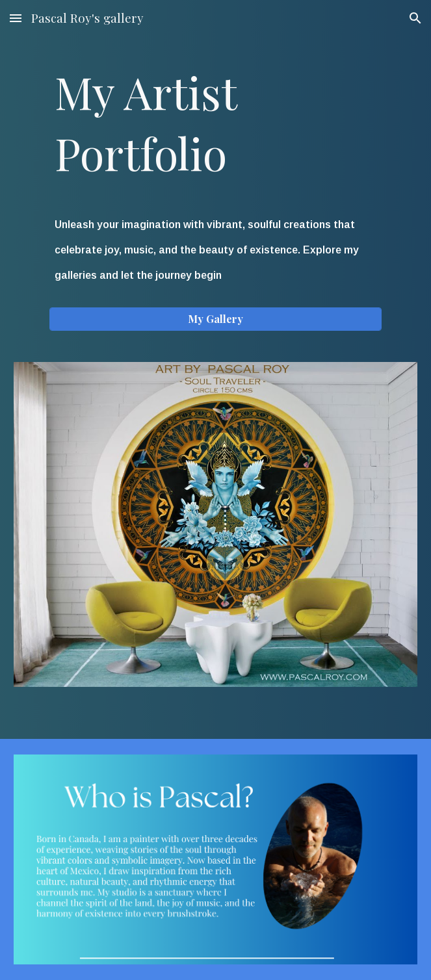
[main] (216, 122)
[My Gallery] (216, 319)
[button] (16, 18)
